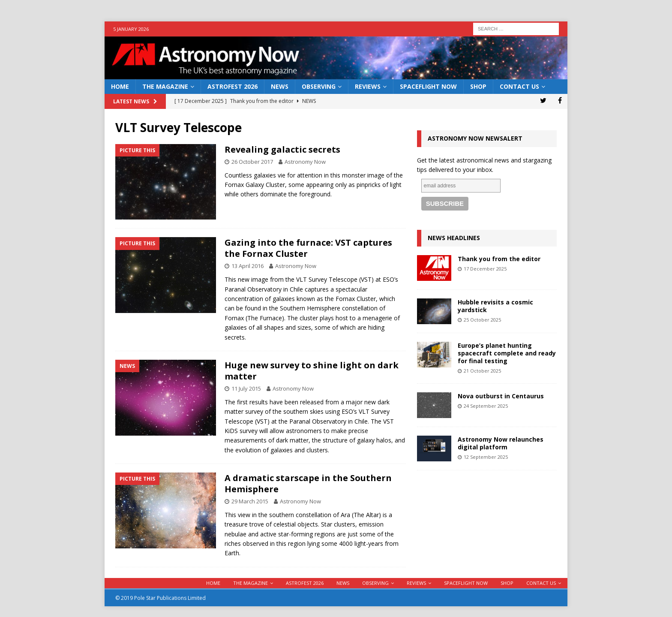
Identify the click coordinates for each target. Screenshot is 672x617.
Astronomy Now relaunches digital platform (501, 443)
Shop (478, 86)
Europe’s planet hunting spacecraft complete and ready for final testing (507, 353)
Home (120, 86)
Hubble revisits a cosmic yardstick (495, 306)
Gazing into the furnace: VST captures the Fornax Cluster (308, 248)
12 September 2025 (486, 457)
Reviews (368, 86)
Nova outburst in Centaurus (501, 396)
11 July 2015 (246, 388)
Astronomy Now (305, 162)
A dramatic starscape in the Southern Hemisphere (308, 483)
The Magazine (165, 86)
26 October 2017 (252, 162)
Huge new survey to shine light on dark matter (312, 371)
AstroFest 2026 (232, 86)
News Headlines (454, 238)
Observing (319, 86)
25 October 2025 (482, 320)
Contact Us (519, 86)
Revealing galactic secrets (282, 149)
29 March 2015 (250, 501)
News (280, 86)
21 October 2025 (482, 371)
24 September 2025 (486, 406)
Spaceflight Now (428, 86)
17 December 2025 (485, 269)
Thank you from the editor (499, 259)
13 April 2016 (247, 266)
